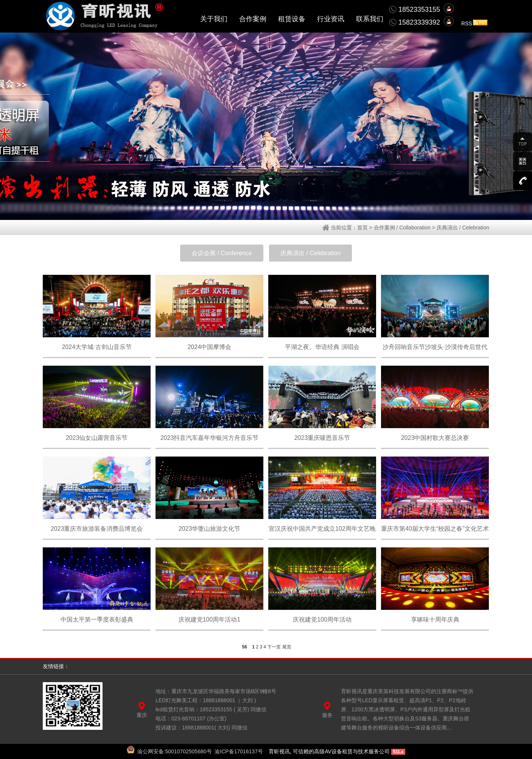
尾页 (287, 647)
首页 (362, 228)
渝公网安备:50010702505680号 (175, 751)
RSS (474, 23)
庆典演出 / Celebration (463, 228)
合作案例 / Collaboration (402, 228)
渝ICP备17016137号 (239, 751)
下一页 (274, 647)
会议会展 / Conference (222, 253)
